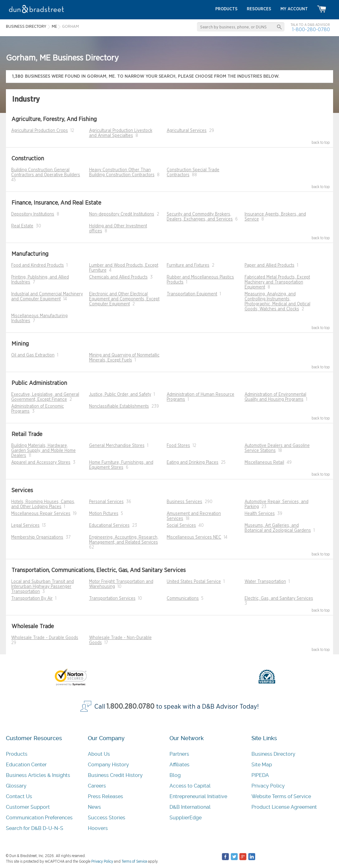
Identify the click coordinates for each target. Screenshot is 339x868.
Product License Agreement (284, 807)
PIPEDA (260, 775)
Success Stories (107, 818)
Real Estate (22, 226)
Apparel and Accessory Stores (41, 463)
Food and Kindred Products (38, 265)
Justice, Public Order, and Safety (120, 395)
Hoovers (98, 828)
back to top (321, 143)
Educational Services (109, 526)
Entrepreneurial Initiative (198, 796)
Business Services (184, 502)
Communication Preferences (39, 818)
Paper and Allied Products (270, 265)
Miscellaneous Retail (264, 463)
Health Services (260, 514)
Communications (183, 599)
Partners (179, 754)
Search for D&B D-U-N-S (35, 828)
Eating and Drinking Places (193, 463)
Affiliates (179, 765)
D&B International (190, 807)
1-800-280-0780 (311, 29)
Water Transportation (265, 582)
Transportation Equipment (192, 294)
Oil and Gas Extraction (33, 355)
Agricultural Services (187, 131)
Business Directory (273, 754)
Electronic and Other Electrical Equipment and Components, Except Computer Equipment (124, 299)
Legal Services (25, 526)
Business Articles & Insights (38, 775)
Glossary (16, 786)
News (94, 807)
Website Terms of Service (281, 796)
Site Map (262, 765)
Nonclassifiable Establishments (119, 406)
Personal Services (106, 502)
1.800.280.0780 (131, 707)
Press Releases (105, 796)
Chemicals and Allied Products (118, 277)
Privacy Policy (268, 786)
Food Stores (178, 446)
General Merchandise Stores (117, 446)
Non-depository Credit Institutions (122, 214)
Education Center (26, 765)
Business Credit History (115, 775)
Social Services (181, 526)
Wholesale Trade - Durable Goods (45, 638)
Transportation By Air (32, 599)
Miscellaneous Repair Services (41, 514)
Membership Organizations (37, 537)
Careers (97, 786)
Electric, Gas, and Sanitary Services (279, 599)
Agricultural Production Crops (40, 131)
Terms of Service (134, 861)
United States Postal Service (194, 582)
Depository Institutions (33, 214)
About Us (99, 754)
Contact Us (19, 796)
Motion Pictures (104, 514)
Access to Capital (190, 786)
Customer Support (28, 807)
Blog (175, 775)
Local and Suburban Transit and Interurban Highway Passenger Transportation (43, 587)
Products (17, 754)
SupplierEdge (186, 818)
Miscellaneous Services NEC (194, 537)
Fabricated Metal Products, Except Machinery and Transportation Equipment (277, 282)
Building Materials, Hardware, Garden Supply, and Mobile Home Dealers (43, 451)
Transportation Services (112, 599)
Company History (108, 765)
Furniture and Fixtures (188, 265)
